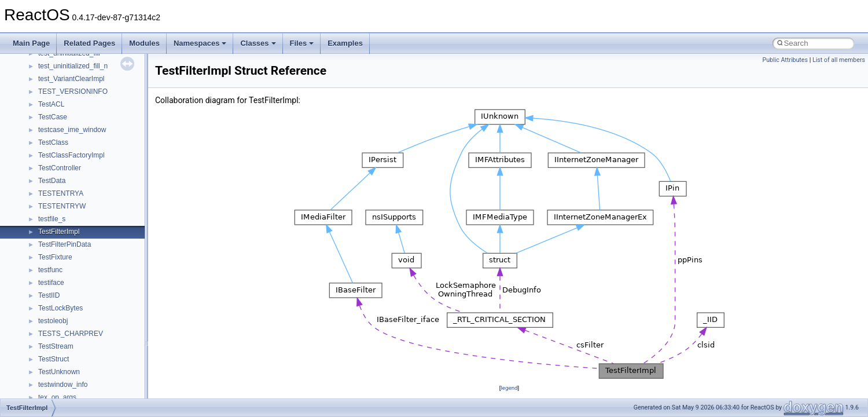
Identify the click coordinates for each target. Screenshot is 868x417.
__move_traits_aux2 (69, 290)
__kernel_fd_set (63, 73)
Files (302, 43)
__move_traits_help (69, 302)
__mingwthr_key (63, 226)
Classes (258, 43)
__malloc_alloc (61, 175)
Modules (144, 43)
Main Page (31, 43)
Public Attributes (785, 60)
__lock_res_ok (60, 137)
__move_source (63, 251)
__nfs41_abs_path (67, 392)
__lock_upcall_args (68, 149)
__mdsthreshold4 (65, 200)
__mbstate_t (57, 188)
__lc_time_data (62, 98)
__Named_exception (70, 353)
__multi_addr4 (60, 341)
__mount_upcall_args (71, 239)
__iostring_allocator (68, 60)
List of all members (839, 60)
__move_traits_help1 (70, 315)
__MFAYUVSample (68, 213)
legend (509, 388)
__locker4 (53, 162)
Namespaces (200, 43)
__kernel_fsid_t (62, 86)
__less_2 (52, 111)
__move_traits (60, 264)
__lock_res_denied (67, 124)
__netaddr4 (56, 366)
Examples (345, 43)
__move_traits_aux (67, 277)
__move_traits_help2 (70, 328)
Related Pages (89, 43)
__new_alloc (58, 379)
